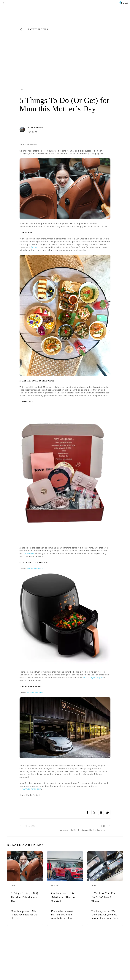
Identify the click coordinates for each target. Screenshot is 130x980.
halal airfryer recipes (92, 678)
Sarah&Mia (29, 553)
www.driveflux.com (32, 789)
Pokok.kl (35, 247)
